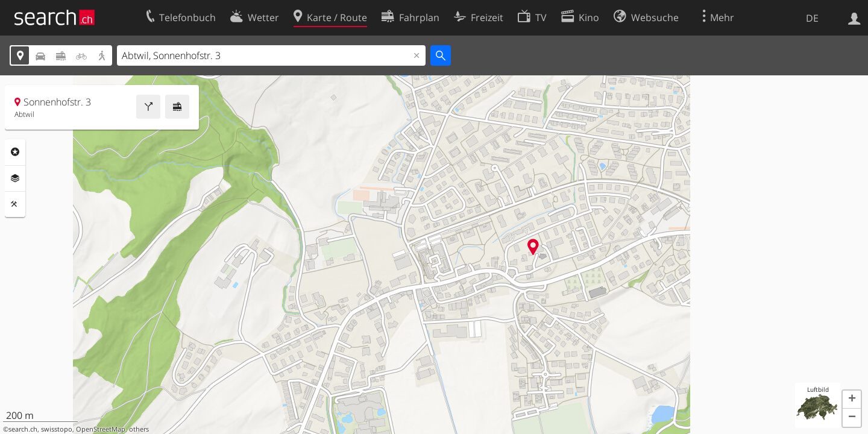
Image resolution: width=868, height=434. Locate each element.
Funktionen (15, 204)
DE (812, 18)
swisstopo (57, 429)
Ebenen (15, 178)
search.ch (23, 429)
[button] (852, 400)
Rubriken (15, 152)
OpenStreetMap (101, 429)
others (139, 429)
